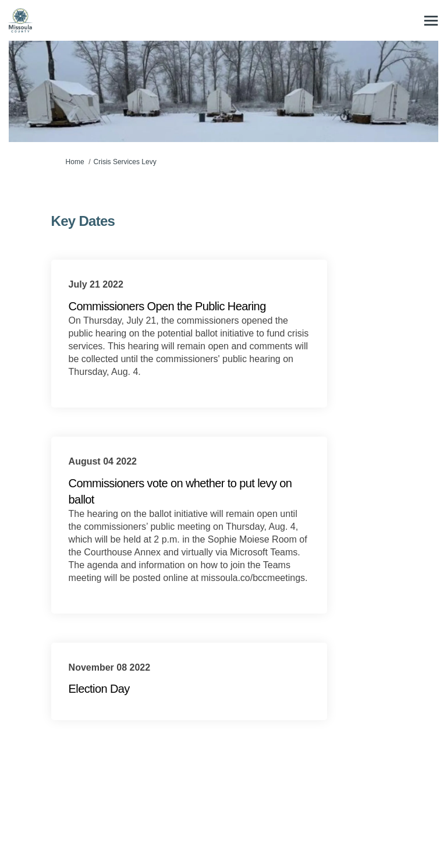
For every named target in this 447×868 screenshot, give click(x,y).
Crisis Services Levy (125, 162)
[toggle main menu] (431, 21)
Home (75, 162)
